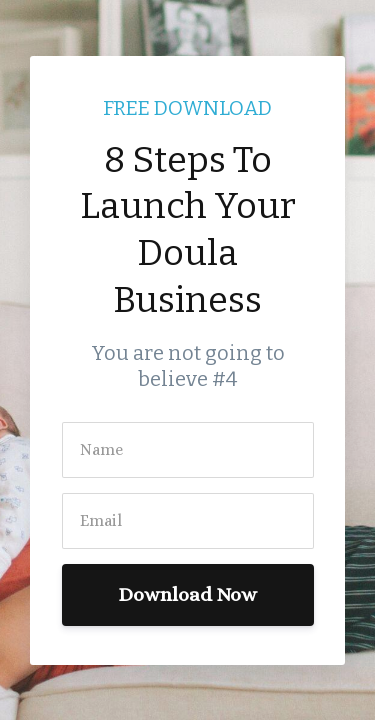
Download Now (187, 594)
